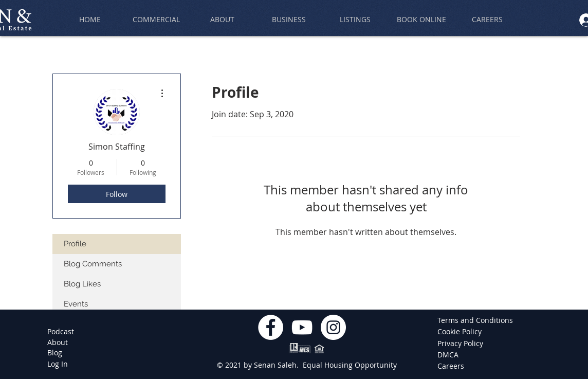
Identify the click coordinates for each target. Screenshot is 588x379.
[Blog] (55, 353)
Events (76, 304)
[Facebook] (271, 327)
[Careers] (453, 366)
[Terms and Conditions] (475, 320)
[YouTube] (302, 327)
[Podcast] (61, 332)
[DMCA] (453, 355)
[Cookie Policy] (461, 332)
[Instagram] (333, 327)
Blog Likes (82, 284)
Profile (75, 244)
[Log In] (58, 364)
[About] (58, 342)
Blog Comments (93, 264)
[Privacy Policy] (461, 344)
